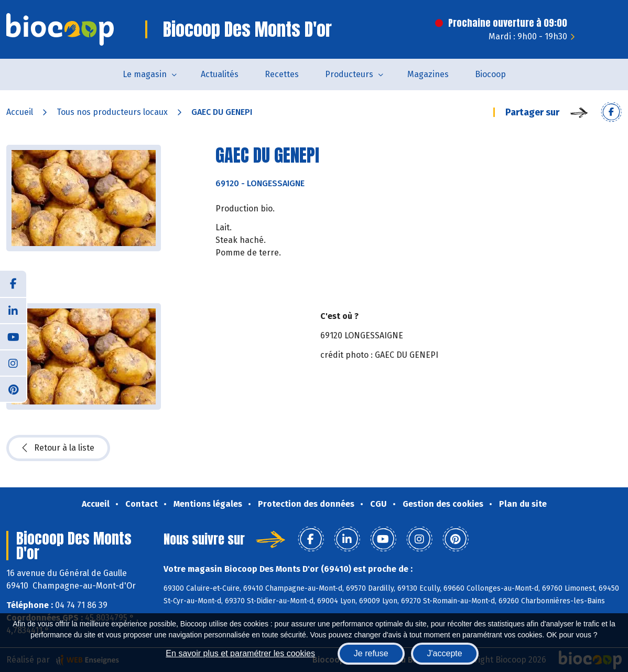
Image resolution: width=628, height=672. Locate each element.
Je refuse (371, 653)
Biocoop (490, 74)
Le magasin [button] (145, 74)
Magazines (428, 74)
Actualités (220, 74)
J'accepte (445, 653)
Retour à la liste (58, 448)
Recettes (282, 74)
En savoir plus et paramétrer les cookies (240, 653)
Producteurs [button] (349, 74)
